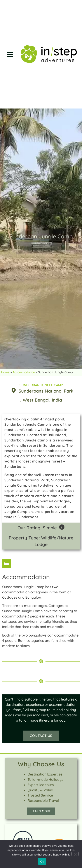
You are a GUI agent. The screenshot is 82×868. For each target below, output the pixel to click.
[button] (10, 54)
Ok (42, 862)
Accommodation (24, 372)
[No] (75, 854)
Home (5, 372)
